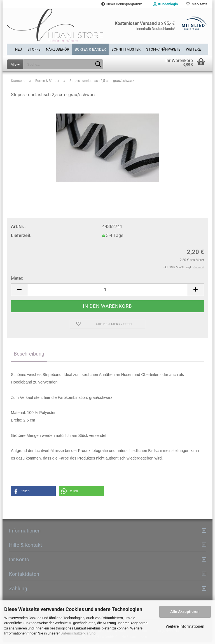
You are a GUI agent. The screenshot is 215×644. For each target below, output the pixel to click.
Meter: (17, 280)
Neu (18, 49)
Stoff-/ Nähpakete (163, 49)
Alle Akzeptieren (185, 612)
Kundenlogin (166, 4)
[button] (33, 493)
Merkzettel (197, 4)
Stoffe (34, 49)
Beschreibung (29, 355)
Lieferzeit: (21, 237)
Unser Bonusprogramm (122, 4)
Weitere (193, 49)
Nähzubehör (58, 49)
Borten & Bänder (90, 49)
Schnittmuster (126, 49)
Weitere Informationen (185, 626)
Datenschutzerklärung (78, 633)
